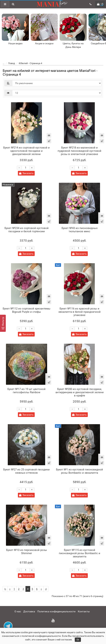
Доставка (29, 611)
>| (46, 589)
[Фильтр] (3, 323)
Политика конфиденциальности (56, 611)
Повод (12, 63)
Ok (78, 640)
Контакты (84, 611)
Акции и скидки (44, 43)
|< (5, 589)
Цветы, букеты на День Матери (73, 45)
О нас (18, 611)
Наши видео (15, 43)
